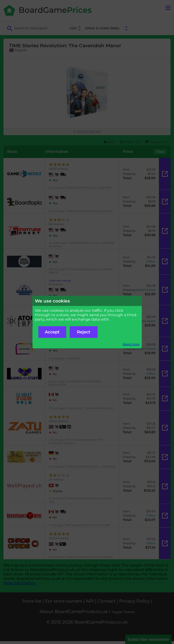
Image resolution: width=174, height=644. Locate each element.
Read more (131, 344)
